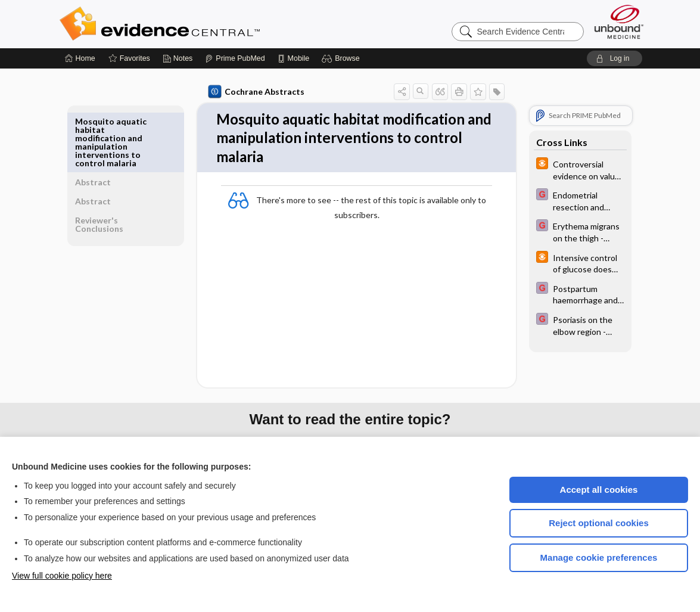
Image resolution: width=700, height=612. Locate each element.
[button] (342, 58)
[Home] (80, 58)
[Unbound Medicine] (619, 22)
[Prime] (235, 58)
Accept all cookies (599, 490)
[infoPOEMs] (578, 169)
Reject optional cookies (599, 523)
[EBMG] (578, 200)
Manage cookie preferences (599, 557)
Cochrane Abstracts (254, 92)
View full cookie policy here (62, 576)
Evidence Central (207, 24)
